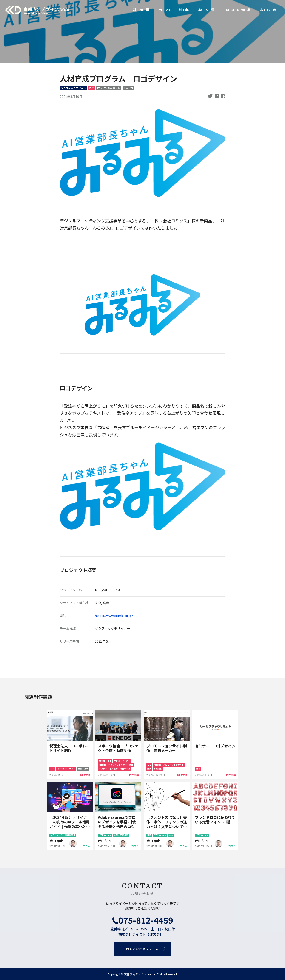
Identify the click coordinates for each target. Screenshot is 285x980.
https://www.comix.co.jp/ (114, 616)
